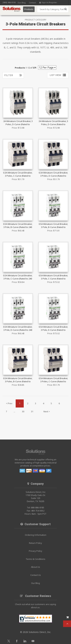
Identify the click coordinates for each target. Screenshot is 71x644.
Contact (32, 3)
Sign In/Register (49, 3)
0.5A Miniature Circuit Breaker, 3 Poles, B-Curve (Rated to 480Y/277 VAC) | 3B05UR (18, 380)
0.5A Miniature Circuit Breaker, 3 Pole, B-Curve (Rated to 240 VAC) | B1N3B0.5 (18, 226)
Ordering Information (36, 535)
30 (23, 411)
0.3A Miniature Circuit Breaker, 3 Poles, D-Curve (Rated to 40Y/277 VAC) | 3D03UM (53, 174)
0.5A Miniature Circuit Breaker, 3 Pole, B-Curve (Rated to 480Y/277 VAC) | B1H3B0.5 (53, 226)
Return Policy (35, 543)
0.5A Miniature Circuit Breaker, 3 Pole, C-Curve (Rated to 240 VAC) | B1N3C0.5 (18, 277)
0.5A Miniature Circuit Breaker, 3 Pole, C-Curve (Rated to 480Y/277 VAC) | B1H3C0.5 (53, 277)
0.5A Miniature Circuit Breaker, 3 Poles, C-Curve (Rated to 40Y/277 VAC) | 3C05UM (53, 380)
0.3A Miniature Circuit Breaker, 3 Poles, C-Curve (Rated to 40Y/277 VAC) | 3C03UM (18, 174)
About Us (35, 567)
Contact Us (36, 575)
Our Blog (22, 3)
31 (32, 411)
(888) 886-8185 (9, 3)
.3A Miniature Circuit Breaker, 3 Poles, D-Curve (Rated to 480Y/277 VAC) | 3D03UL (18, 123)
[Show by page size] (47, 68)
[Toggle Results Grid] (58, 75)
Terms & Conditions (35, 559)
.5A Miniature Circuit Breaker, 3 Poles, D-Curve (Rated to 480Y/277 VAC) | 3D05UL (53, 123)
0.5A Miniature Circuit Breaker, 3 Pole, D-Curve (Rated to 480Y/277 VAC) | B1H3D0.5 (53, 329)
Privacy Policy (35, 551)
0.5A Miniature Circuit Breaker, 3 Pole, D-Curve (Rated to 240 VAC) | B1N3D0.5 (18, 329)
